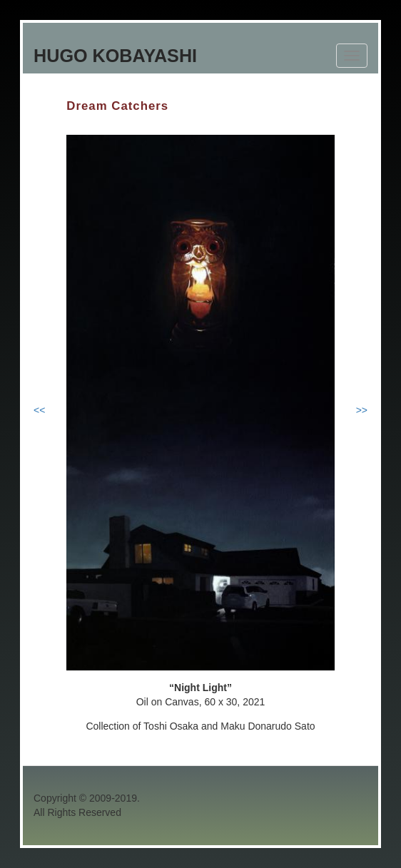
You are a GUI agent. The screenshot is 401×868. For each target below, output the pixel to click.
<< (39, 410)
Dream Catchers (117, 106)
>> (362, 410)
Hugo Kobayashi (115, 56)
